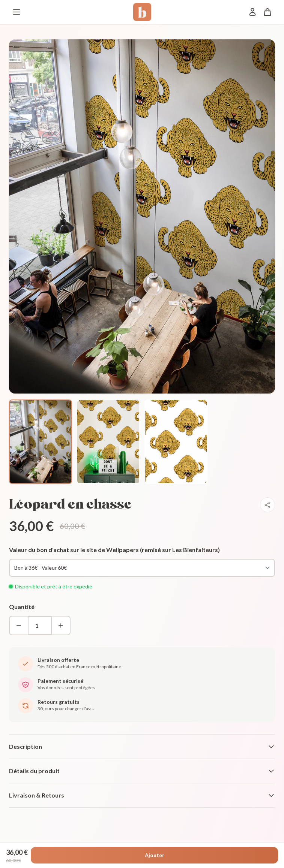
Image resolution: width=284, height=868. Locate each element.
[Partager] (267, 505)
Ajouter (155, 855)
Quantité (22, 607)
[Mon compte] (252, 12)
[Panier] (267, 12)
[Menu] (17, 12)
